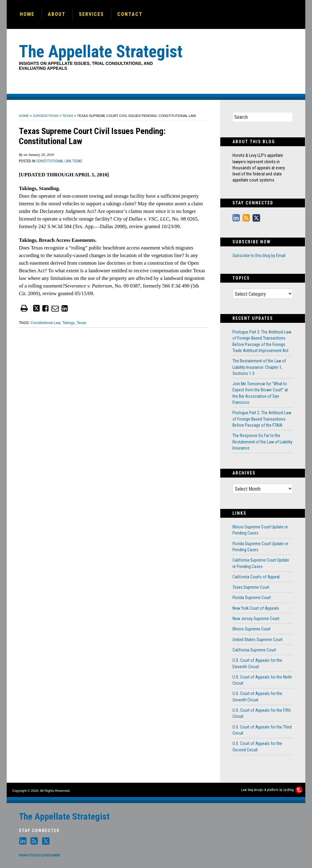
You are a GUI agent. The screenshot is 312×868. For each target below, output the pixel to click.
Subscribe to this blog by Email (259, 256)
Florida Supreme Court (252, 598)
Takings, (69, 323)
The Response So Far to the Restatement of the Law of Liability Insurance (262, 442)
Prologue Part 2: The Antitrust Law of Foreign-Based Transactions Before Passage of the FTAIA (262, 419)
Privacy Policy (30, 855)
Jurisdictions (46, 116)
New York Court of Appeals (256, 608)
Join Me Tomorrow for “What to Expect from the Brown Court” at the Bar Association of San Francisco (260, 393)
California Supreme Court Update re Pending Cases (261, 563)
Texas (68, 116)
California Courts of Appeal (256, 577)
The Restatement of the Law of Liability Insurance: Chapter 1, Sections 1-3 (259, 367)
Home (27, 14)
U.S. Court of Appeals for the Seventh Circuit (257, 697)
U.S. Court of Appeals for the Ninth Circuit (262, 680)
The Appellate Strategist (64, 816)
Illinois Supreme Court (252, 629)
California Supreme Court (254, 650)
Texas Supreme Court (251, 587)
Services (91, 14)
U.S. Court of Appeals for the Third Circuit (262, 730)
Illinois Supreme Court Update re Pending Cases (260, 530)
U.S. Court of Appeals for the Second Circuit (257, 746)
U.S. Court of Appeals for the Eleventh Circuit (257, 663)
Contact (130, 14)
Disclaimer (52, 855)
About (57, 14)
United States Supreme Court (257, 640)
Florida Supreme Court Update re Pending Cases (260, 547)
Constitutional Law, (54, 161)
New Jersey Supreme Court (256, 619)
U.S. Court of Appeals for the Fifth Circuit (262, 713)
